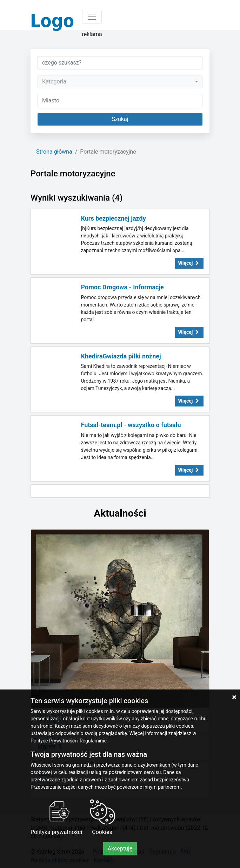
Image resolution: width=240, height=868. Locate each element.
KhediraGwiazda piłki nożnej (121, 356)
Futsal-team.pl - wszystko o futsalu (131, 425)
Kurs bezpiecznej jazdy (114, 218)
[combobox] (120, 82)
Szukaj (120, 119)
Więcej (189, 263)
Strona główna (54, 152)
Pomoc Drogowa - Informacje (122, 287)
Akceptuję (120, 849)
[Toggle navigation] (92, 17)
